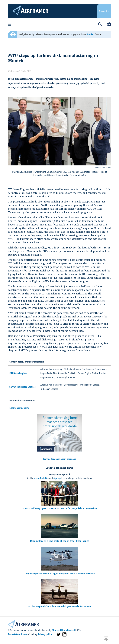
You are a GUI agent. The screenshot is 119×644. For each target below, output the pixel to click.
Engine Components (19, 408)
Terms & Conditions (17, 634)
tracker (91, 34)
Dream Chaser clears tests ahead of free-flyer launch (60, 541)
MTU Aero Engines (18, 373)
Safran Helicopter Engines (22, 387)
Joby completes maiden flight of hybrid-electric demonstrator (60, 574)
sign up (57, 478)
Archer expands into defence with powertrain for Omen (59, 606)
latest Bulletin (41, 478)
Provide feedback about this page (60, 459)
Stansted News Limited (63, 630)
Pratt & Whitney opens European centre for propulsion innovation (59, 508)
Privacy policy (45, 634)
